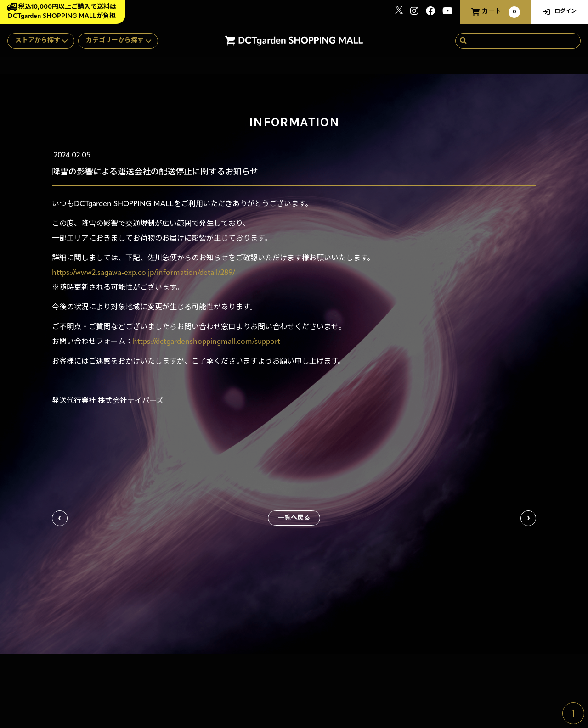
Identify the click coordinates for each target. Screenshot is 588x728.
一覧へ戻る (294, 518)
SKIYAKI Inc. (539, 685)
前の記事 (60, 518)
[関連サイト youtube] (448, 12)
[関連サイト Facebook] (430, 12)
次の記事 (528, 518)
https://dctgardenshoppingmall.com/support (206, 342)
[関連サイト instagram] (414, 12)
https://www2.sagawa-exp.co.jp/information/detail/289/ (144, 273)
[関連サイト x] (399, 12)
